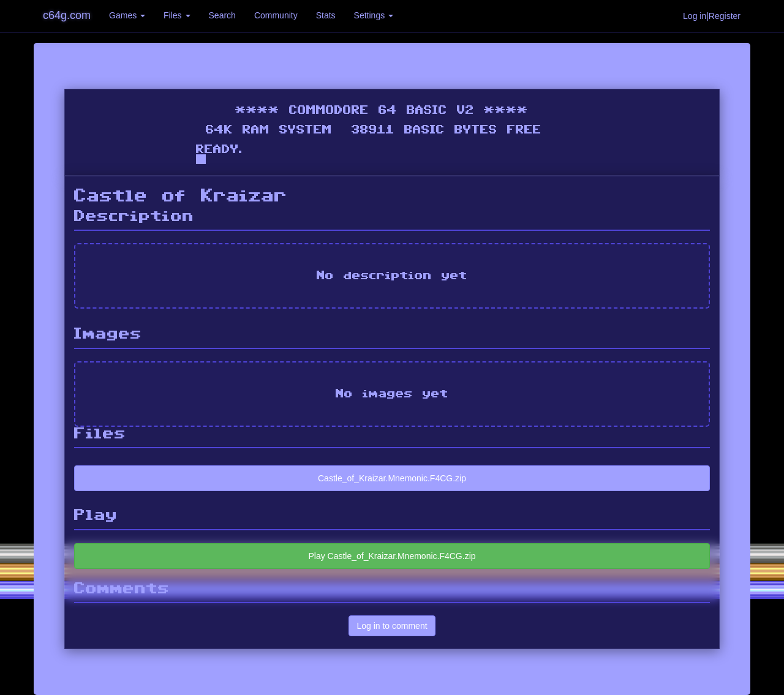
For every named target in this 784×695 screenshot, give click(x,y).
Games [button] (127, 15)
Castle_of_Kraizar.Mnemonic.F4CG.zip (392, 478)
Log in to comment (392, 626)
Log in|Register (712, 16)
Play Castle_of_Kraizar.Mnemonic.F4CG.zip (392, 556)
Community (276, 15)
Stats (326, 15)
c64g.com (67, 15)
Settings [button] (374, 15)
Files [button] (177, 15)
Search (222, 15)
